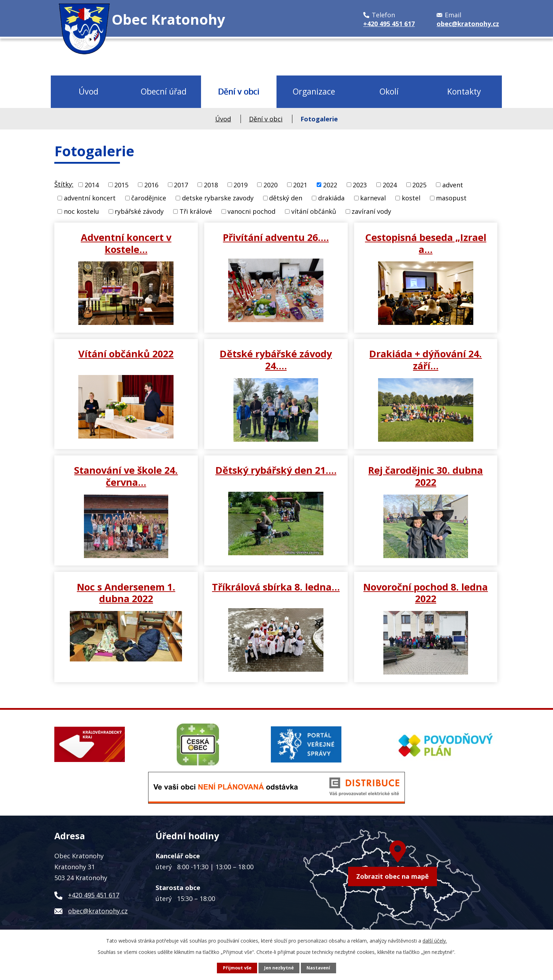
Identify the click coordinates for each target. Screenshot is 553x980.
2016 (151, 184)
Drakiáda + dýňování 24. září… (426, 359)
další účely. (435, 941)
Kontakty (464, 91)
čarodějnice (149, 198)
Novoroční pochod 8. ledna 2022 (426, 593)
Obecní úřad (164, 91)
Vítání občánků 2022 (126, 353)
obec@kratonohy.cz (98, 911)
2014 (92, 184)
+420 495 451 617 (94, 895)
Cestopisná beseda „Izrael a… (426, 243)
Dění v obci (239, 91)
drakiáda (331, 198)
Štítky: (64, 184)
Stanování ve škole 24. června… (126, 476)
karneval (373, 198)
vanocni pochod (251, 211)
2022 (330, 184)
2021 (300, 184)
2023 (360, 184)
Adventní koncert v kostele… (126, 243)
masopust (451, 198)
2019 (241, 184)
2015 (121, 184)
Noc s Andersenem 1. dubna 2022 (126, 593)
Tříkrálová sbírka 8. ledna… (276, 587)
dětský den (286, 198)
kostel (411, 198)
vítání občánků (314, 211)
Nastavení (318, 968)
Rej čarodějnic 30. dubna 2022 (426, 476)
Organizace (314, 91)
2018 (211, 184)
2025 (419, 184)
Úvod (89, 91)
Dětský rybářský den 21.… (276, 470)
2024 (390, 184)
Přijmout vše (237, 968)
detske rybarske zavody (218, 198)
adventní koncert (90, 198)
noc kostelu (81, 211)
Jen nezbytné (279, 968)
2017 (181, 184)
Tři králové (196, 211)
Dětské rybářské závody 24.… (276, 359)
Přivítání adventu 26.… (276, 237)
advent (453, 184)
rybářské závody (139, 211)
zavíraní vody (371, 211)
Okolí (389, 91)
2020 (271, 184)
